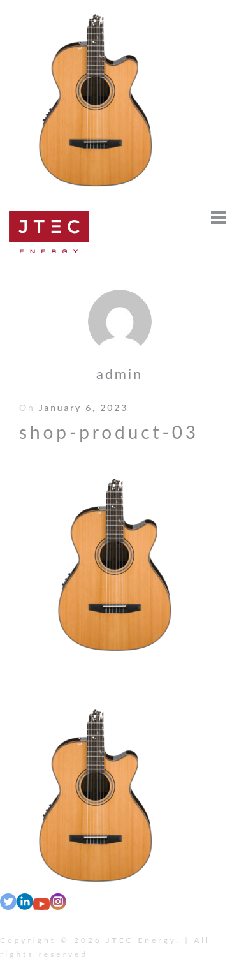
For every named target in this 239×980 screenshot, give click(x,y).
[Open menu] (219, 218)
